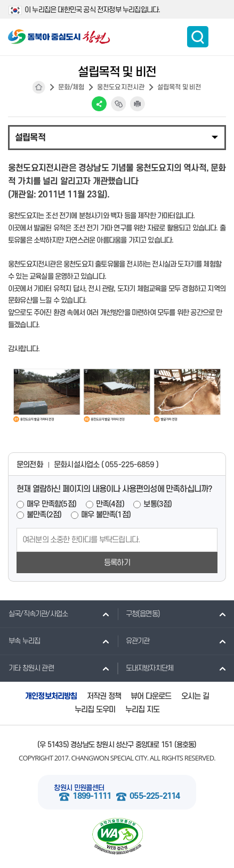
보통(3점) (158, 504)
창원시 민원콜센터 (79, 788)
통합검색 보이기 (198, 37)
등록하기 (117, 563)
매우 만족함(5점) (51, 504)
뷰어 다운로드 (151, 696)
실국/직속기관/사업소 (34, 614)
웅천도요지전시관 (121, 87)
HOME (39, 87)
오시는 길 (195, 696)
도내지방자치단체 (146, 668)
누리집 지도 (142, 710)
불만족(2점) (44, 515)
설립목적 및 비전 (179, 87)
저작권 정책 (104, 696)
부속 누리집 (20, 641)
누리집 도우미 (95, 710)
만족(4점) (110, 504)
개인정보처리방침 (51, 696)
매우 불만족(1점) (106, 515)
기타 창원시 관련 (27, 668)
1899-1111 (92, 796)
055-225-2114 (155, 796)
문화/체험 (71, 87)
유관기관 (134, 641)
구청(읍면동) (139, 614)
